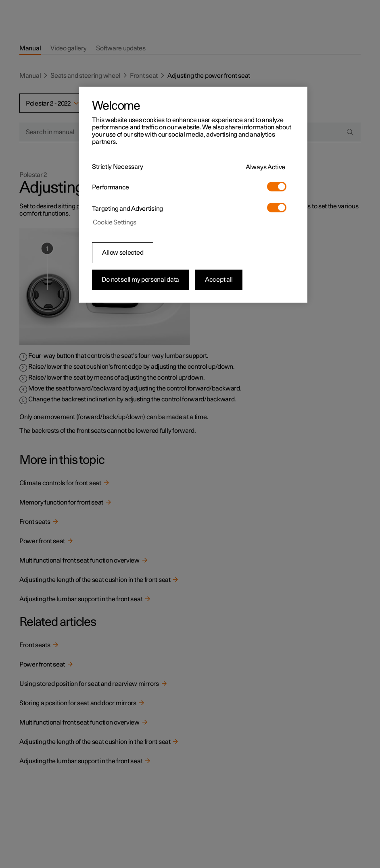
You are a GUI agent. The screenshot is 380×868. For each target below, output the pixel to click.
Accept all (219, 280)
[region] (193, 195)
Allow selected (123, 253)
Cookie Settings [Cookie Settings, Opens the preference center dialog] (115, 222)
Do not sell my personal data (140, 280)
